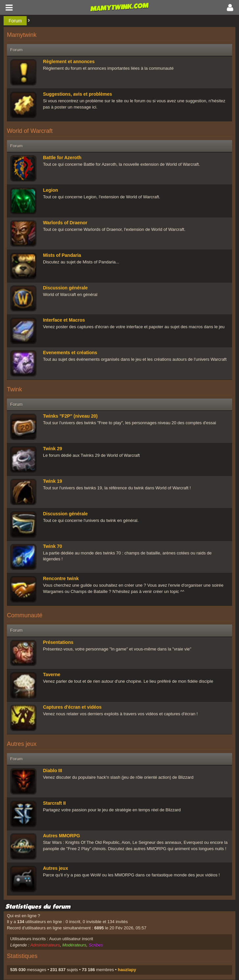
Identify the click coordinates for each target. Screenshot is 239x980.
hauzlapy (127, 970)
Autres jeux (56, 868)
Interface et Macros (64, 320)
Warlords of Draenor (65, 223)
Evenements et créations (70, 353)
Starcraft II (54, 803)
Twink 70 (53, 546)
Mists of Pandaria (62, 255)
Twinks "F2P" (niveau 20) (70, 416)
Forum (15, 21)
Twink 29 (53, 449)
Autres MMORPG (62, 836)
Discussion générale (65, 288)
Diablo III (53, 771)
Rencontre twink (61, 578)
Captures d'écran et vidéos (72, 707)
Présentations (58, 642)
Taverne (52, 674)
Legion (51, 190)
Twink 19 (53, 481)
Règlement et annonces (69, 61)
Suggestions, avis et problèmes (78, 94)
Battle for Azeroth (62, 158)
